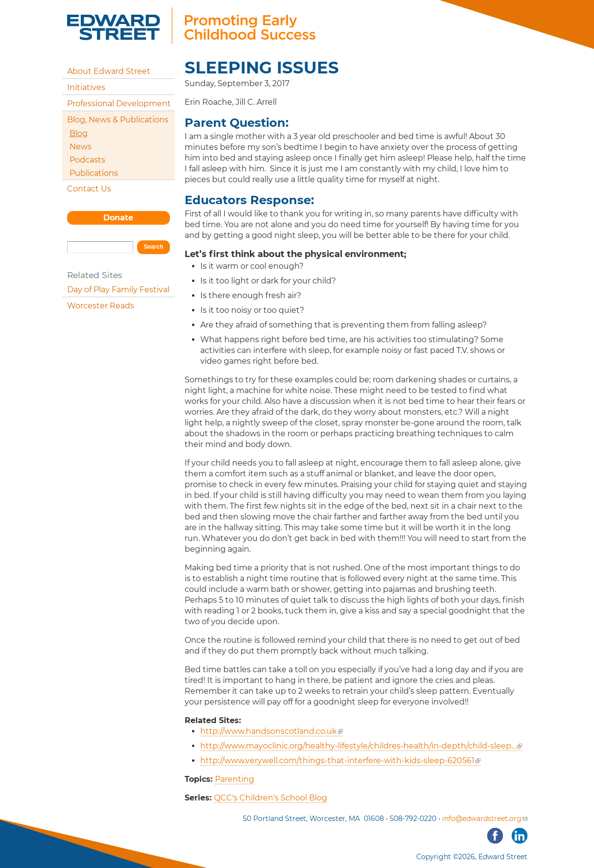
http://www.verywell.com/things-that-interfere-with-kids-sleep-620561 (340, 761)
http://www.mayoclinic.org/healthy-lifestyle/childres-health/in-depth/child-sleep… (361, 746)
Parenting (235, 779)
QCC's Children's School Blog (271, 798)
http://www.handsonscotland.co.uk (272, 731)
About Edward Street (109, 71)
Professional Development (119, 104)
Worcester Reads (101, 306)
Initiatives (86, 87)
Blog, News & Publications (118, 120)
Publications (94, 173)
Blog (79, 133)
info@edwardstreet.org (485, 819)
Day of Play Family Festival (118, 290)
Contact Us (89, 189)
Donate (118, 218)
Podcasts (87, 160)
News (81, 147)
